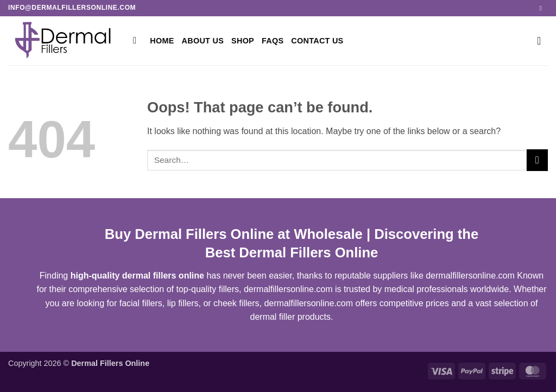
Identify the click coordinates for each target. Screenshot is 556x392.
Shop (243, 41)
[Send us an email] (542, 8)
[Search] (138, 41)
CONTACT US (317, 41)
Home (162, 41)
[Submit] (537, 160)
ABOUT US (203, 41)
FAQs (273, 41)
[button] (542, 41)
